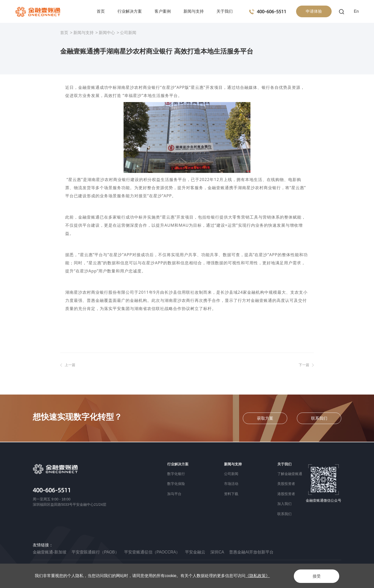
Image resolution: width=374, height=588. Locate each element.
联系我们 (284, 514)
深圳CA (218, 552)
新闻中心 (107, 33)
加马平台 (174, 494)
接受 (315, 576)
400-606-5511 (53, 490)
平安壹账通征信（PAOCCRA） (152, 552)
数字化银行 (176, 474)
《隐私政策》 (258, 576)
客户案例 (163, 11)
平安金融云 (196, 552)
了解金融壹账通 (290, 474)
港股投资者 (286, 494)
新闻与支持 (194, 11)
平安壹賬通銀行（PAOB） (95, 552)
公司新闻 (128, 33)
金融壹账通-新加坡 (50, 552)
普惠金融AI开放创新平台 (252, 552)
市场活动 (231, 484)
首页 (101, 11)
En (356, 11)
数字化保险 (176, 484)
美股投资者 (286, 484)
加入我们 (284, 504)
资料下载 (231, 494)
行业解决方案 (130, 11)
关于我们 (225, 11)
